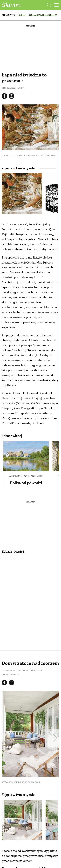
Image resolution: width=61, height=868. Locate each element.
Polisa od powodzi (26, 483)
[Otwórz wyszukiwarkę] (49, 5)
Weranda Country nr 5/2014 (26, 476)
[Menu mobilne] (56, 5)
